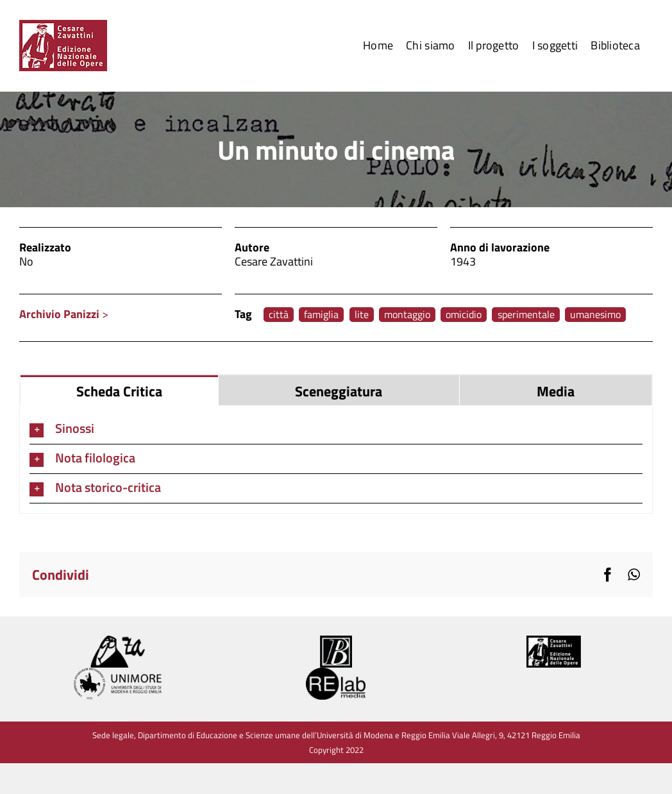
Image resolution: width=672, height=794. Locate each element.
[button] (336, 429)
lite (362, 315)
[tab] (119, 390)
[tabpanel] (336, 460)
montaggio (407, 315)
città (279, 315)
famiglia (321, 315)
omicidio (464, 315)
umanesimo (595, 315)
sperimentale (526, 315)
